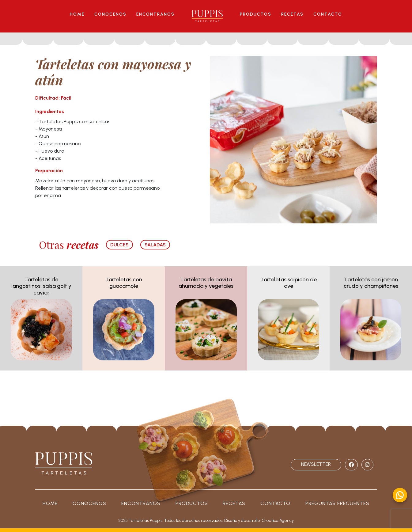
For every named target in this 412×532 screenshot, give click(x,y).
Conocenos (89, 503)
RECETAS (292, 14)
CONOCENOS (110, 14)
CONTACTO (328, 14)
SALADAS (155, 245)
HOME (77, 14)
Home (50, 503)
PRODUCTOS (256, 14)
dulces (119, 245)
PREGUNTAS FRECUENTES (337, 503)
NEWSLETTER (316, 464)
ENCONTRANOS (155, 14)
